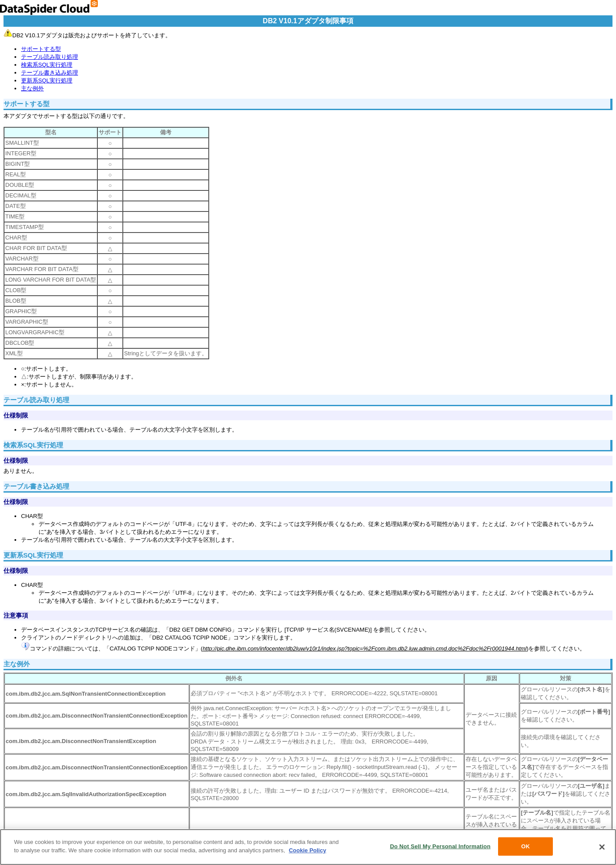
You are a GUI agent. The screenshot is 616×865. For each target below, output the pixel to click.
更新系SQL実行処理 (47, 80)
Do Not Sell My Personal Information (440, 846)
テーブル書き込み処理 (50, 73)
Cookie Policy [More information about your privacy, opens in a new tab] (308, 851)
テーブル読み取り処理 (50, 57)
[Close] (602, 847)
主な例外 (32, 88)
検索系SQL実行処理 (47, 65)
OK (526, 846)
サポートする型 (41, 49)
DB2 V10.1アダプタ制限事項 (308, 21)
